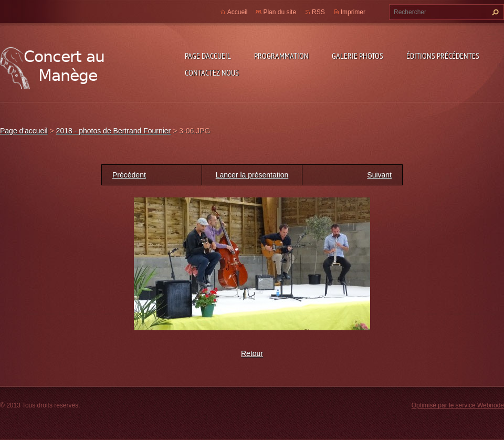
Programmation (281, 56)
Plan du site (280, 12)
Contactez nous (212, 72)
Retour (252, 353)
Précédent (129, 175)
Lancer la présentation (252, 175)
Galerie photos (358, 56)
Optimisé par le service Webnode (458, 405)
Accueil (238, 12)
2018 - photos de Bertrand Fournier (114, 131)
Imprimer (353, 12)
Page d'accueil (208, 56)
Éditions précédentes (443, 56)
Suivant (379, 175)
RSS (318, 12)
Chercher (494, 12)
